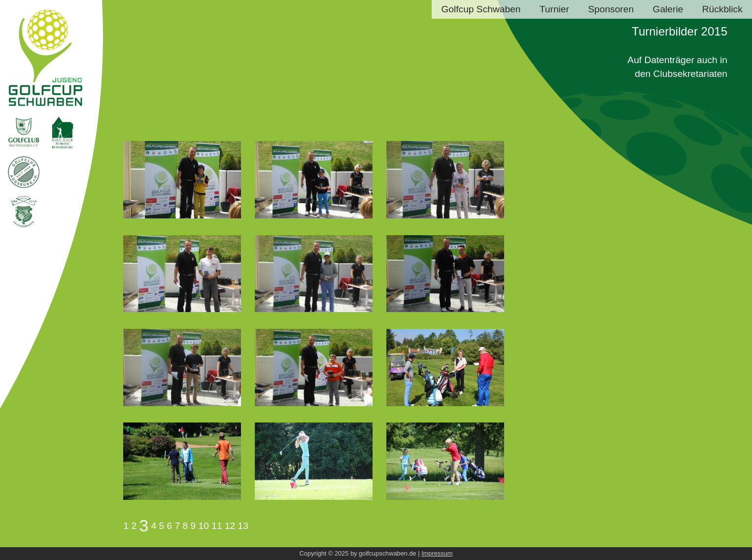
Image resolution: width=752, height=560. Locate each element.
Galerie (668, 9)
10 (204, 526)
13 (243, 526)
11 (217, 526)
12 (230, 526)
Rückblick (722, 9)
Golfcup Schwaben (481, 9)
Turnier (554, 9)
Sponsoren (611, 9)
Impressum (437, 553)
